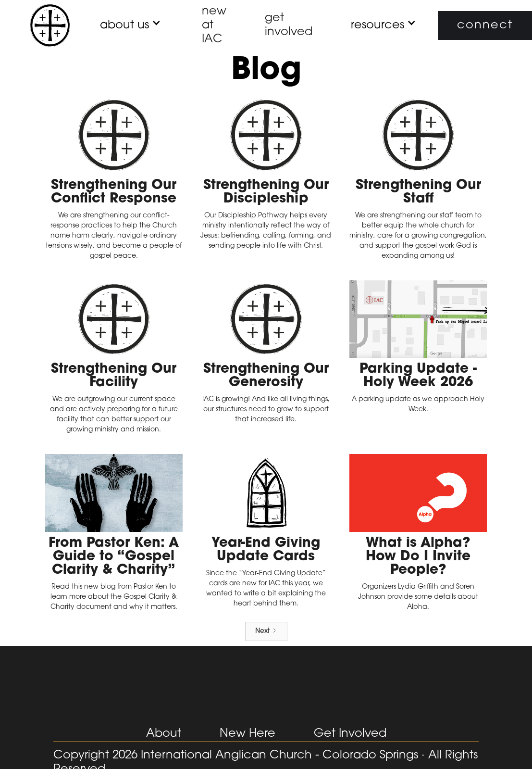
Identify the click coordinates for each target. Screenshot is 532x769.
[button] (124, 25)
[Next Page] (266, 631)
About (164, 734)
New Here (247, 734)
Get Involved (350, 734)
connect (485, 25)
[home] (50, 25)
